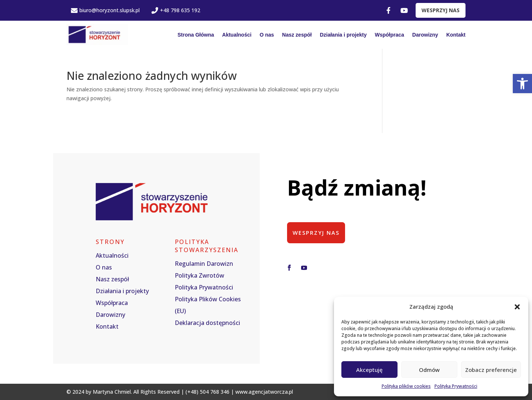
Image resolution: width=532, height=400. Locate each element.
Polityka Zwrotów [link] (199, 275)
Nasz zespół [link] (297, 35)
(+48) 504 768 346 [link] (207, 392)
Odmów (429, 370)
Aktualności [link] (237, 35)
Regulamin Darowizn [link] (204, 264)
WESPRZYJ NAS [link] (441, 10)
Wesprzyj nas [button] (316, 233)
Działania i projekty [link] (343, 35)
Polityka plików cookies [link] (406, 386)
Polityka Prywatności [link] (456, 386)
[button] (517, 307)
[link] (522, 84)
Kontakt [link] (456, 35)
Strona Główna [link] (196, 35)
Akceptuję (369, 370)
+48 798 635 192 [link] (176, 10)
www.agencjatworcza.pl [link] (264, 392)
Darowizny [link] (425, 35)
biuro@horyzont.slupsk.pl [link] (105, 10)
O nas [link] (267, 35)
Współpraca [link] (390, 35)
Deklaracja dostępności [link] (207, 323)
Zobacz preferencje (491, 370)
